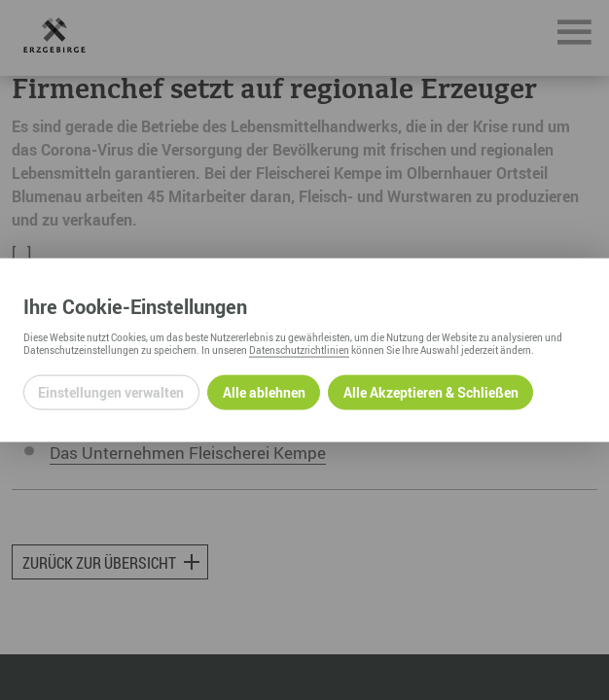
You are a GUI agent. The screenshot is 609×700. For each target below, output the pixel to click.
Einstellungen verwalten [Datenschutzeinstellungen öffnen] (111, 392)
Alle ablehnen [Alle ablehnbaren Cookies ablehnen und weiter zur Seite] (264, 392)
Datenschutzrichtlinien (299, 349)
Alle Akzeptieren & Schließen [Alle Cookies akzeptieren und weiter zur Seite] (431, 392)
